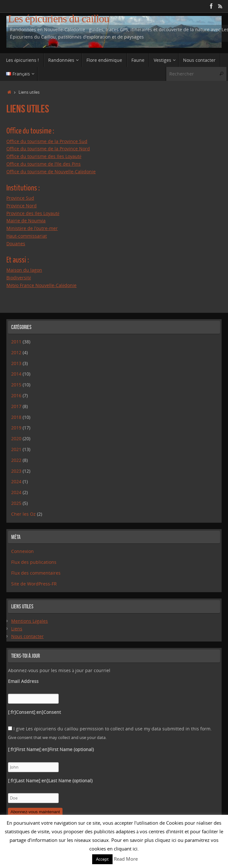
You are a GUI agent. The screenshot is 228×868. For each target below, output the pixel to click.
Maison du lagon (24, 270)
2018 (16, 417)
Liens (17, 629)
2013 (16, 363)
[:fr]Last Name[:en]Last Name (50, 781)
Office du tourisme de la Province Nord (48, 149)
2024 (16, 481)
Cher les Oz (23, 514)
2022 (16, 460)
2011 (16, 342)
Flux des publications (34, 562)
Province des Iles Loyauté (33, 213)
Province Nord (22, 206)
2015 (16, 385)
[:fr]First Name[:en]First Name (51, 749)
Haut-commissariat (27, 236)
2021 (16, 449)
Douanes (16, 244)
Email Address (23, 681)
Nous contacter (27, 636)
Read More (126, 859)
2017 (16, 406)
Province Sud (20, 198)
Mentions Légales (29, 621)
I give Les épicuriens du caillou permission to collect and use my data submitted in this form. (110, 729)
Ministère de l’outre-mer (32, 228)
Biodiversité (19, 278)
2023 (16, 471)
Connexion (22, 551)
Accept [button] (102, 859)
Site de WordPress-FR (34, 584)
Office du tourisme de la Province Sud (47, 141)
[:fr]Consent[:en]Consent (34, 712)
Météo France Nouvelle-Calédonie (42, 285)
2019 (16, 428)
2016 (16, 395)
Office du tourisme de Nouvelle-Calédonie (51, 172)
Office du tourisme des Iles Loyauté (44, 156)
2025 (16, 503)
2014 (16, 374)
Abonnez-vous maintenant (35, 812)
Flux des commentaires (36, 573)
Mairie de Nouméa (26, 221)
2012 (16, 352)
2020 (16, 438)
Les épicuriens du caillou (59, 19)
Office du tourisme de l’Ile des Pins (44, 164)
